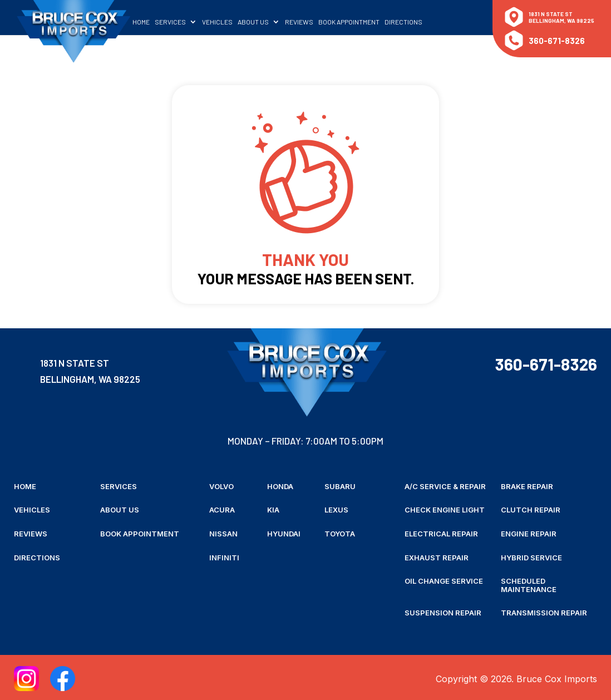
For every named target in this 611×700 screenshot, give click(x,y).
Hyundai (284, 533)
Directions (415, 21)
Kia (273, 510)
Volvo (221, 487)
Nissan (223, 533)
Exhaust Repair (437, 557)
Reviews (311, 21)
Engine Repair (529, 533)
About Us (265, 21)
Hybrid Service (531, 557)
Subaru (340, 487)
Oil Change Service (444, 580)
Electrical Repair (441, 533)
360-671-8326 (557, 41)
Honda (280, 487)
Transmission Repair (544, 611)
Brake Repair (527, 487)
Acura (222, 510)
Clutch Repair (531, 510)
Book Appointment (361, 21)
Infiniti (224, 557)
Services (182, 21)
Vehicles (229, 21)
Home (153, 21)
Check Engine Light (445, 510)
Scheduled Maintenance (529, 584)
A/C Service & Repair (445, 487)
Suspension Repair (443, 611)
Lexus (336, 510)
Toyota (340, 533)
